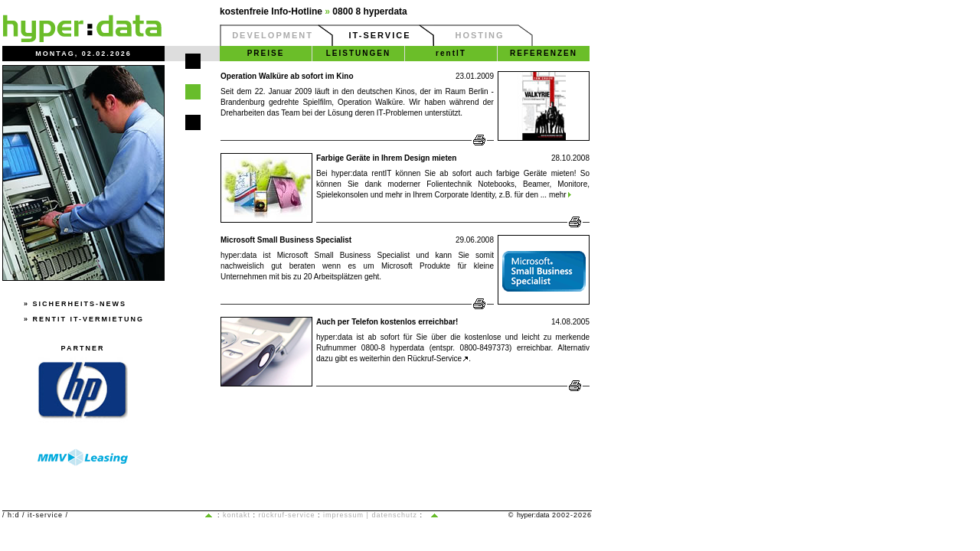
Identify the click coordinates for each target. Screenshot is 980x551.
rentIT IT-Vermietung (89, 319)
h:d (14, 515)
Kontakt (237, 515)
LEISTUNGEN (358, 53)
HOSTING (479, 35)
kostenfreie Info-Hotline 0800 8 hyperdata (314, 11)
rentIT (451, 53)
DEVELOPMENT (273, 35)
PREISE (266, 53)
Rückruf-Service (438, 359)
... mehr (555, 195)
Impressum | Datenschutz (370, 515)
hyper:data (533, 515)
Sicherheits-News (80, 304)
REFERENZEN (544, 53)
